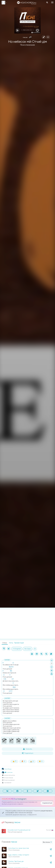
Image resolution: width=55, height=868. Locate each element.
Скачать (28, 749)
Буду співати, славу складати (19, 855)
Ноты (11, 643)
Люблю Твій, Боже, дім (16, 861)
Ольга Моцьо (7, 769)
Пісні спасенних (27, 45)
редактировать (47, 811)
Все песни (47, 842)
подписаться (47, 803)
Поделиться (27, 753)
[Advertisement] (27, 624)
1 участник (9, 772)
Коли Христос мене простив (18, 848)
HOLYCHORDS (8, 799)
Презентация (19, 643)
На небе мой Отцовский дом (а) (19, 830)
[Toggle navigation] (52, 2)
